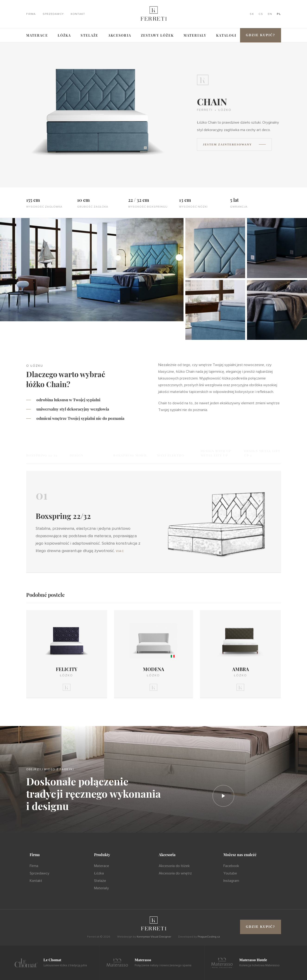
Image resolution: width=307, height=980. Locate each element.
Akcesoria (120, 35)
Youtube (230, 873)
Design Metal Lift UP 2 (262, 453)
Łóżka (64, 35)
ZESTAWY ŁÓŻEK (157, 35)
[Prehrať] (223, 796)
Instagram (231, 881)
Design (77, 455)
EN (270, 14)
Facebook (231, 866)
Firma (31, 14)
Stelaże (89, 35)
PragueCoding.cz (209, 937)
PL (279, 14)
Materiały (195, 35)
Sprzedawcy (53, 14)
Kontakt (78, 14)
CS (261, 14)
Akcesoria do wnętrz (175, 873)
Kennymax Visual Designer (154, 937)
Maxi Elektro (170, 455)
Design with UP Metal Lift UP (216, 453)
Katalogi (226, 35)
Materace (37, 35)
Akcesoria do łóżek (174, 866)
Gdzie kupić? (261, 35)
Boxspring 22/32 (42, 455)
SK (252, 14)
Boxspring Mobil (130, 455)
